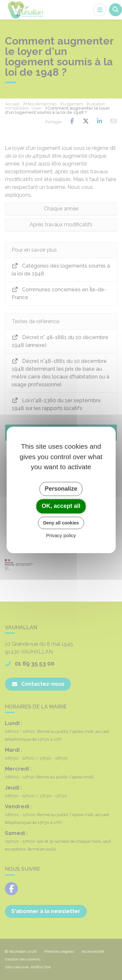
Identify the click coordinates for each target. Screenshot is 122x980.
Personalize (61, 489)
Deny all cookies (61, 523)
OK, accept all (61, 506)
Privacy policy (61, 536)
